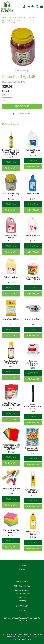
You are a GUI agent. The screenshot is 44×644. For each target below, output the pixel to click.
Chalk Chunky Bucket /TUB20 (33, 278)
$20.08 (11, 199)
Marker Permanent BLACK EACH (33, 407)
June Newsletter (22, 581)
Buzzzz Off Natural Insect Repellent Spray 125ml (11, 152)
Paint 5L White (33, 235)
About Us (22, 610)
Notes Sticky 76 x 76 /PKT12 (11, 531)
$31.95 (11, 241)
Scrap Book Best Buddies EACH (33, 449)
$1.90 (33, 453)
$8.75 (11, 157)
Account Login (22, 601)
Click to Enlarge (22, 70)
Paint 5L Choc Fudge (11, 236)
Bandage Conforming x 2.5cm (33, 363)
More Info (11, 162)
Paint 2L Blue (33, 193)
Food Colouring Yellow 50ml (11, 362)
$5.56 (11, 494)
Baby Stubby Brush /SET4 (11, 489)
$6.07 (11, 408)
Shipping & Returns (22, 590)
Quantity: (4, 95)
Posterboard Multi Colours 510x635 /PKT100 (11, 447)
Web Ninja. (28, 639)
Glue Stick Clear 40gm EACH (33, 491)
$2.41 (11, 366)
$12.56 (33, 537)
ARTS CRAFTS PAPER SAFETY (13, 20)
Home (4, 18)
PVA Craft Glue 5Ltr (33, 151)
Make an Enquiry (23, 114)
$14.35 (11, 536)
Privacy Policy (22, 597)
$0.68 (33, 368)
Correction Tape (33, 319)
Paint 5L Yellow (11, 277)
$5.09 (33, 283)
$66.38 (11, 452)
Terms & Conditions (22, 594)
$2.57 (33, 325)
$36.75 (33, 155)
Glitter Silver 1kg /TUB (11, 194)
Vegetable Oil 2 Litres (33, 533)
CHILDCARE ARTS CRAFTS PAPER (22, 18)
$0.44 (33, 411)
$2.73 (11, 325)
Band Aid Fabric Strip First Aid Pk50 (11, 404)
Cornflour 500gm (11, 319)
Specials (22, 569)
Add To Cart (11, 168)
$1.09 (33, 495)
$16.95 (33, 199)
